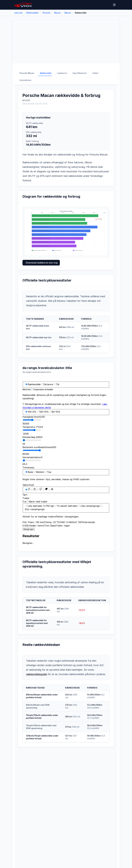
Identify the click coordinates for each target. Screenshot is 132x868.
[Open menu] (115, 5)
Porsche (46, 13)
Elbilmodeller (32, 13)
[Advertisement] (66, 41)
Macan (57, 13)
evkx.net (18, 13)
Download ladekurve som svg (42, 263)
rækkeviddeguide (36, 674)
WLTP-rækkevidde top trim (39, 337)
